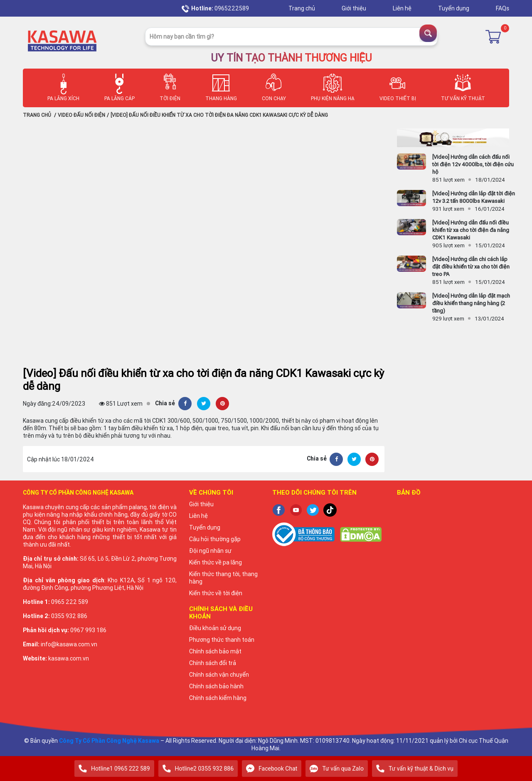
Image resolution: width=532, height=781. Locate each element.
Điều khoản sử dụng (215, 628)
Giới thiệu (355, 8)
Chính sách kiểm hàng (218, 698)
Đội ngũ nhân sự (210, 551)
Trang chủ (302, 8)
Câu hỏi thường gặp (215, 539)
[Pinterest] (222, 404)
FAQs (502, 8)
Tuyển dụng (454, 8)
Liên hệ (403, 8)
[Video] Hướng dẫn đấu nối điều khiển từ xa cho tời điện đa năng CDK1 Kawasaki (471, 230)
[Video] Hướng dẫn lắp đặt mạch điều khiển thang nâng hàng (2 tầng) (471, 303)
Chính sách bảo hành (216, 686)
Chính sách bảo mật (215, 651)
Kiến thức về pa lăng (216, 562)
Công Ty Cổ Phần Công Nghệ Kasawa (109, 741)
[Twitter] (204, 404)
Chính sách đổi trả (213, 663)
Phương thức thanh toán (222, 640)
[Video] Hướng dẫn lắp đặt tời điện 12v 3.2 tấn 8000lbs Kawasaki (474, 197)
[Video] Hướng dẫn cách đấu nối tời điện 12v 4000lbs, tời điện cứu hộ (473, 164)
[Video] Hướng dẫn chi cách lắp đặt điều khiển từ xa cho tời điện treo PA (471, 267)
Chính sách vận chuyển (219, 675)
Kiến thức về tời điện (216, 593)
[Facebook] (185, 404)
